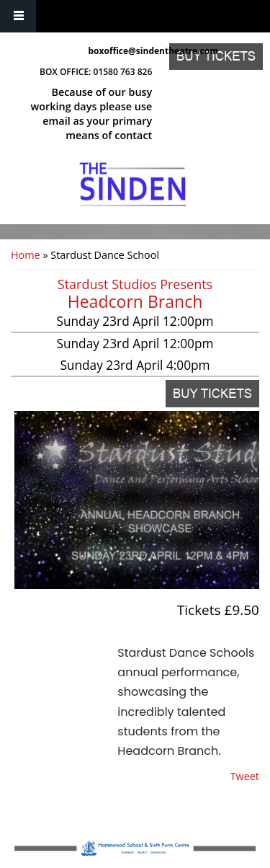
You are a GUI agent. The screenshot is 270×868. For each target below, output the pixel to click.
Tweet (245, 776)
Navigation (18, 16)
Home (26, 255)
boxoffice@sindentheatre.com (121, 51)
